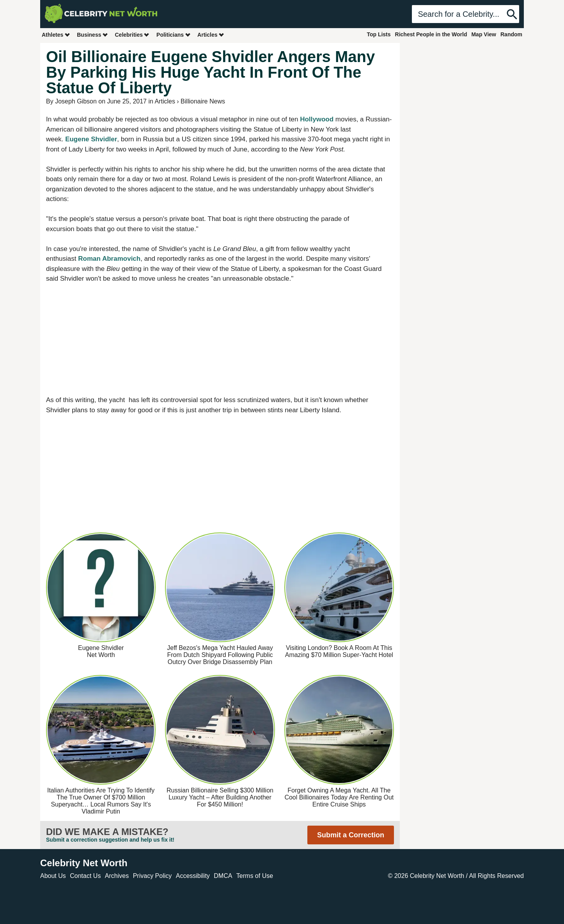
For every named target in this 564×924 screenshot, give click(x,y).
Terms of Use (255, 876)
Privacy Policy (153, 876)
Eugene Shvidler (91, 139)
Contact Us (85, 876)
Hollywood (317, 119)
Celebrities (132, 35)
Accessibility (193, 876)
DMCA (223, 876)
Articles (211, 35)
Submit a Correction (351, 835)
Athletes (56, 35)
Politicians (174, 35)
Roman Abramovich (109, 259)
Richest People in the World (431, 34)
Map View (484, 34)
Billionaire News (203, 101)
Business (92, 35)
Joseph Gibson (76, 101)
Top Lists (379, 34)
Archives (117, 876)
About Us (53, 876)
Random (511, 34)
